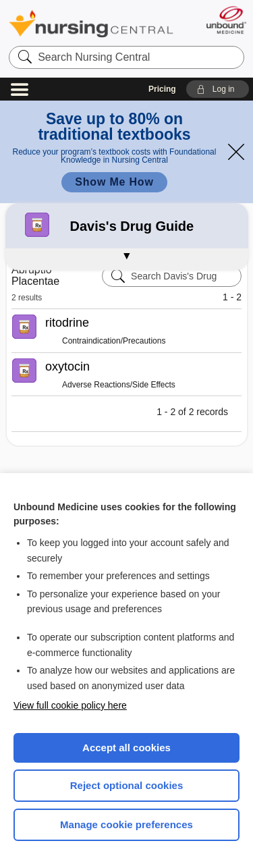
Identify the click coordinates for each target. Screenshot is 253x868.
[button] (218, 89)
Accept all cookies (126, 748)
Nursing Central (91, 23)
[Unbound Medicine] (226, 20)
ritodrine (67, 323)
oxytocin (67, 367)
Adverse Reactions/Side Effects (119, 385)
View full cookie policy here (70, 705)
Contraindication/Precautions (114, 341)
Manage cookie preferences (126, 824)
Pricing (162, 89)
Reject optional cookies (127, 785)
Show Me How (114, 182)
